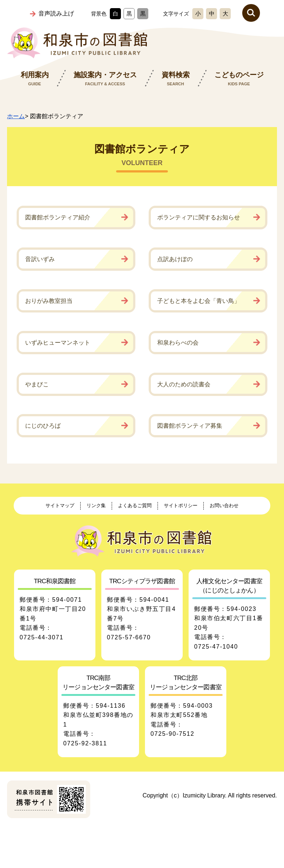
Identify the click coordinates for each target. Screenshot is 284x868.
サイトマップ (60, 505)
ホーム (16, 116)
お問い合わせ (224, 505)
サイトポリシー (181, 505)
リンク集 (96, 505)
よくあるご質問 (135, 505)
